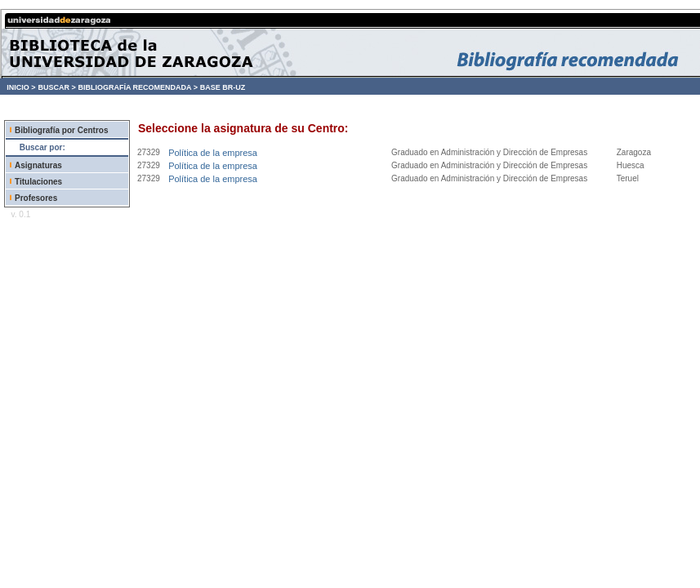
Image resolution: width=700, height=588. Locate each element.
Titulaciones (38, 182)
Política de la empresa (213, 153)
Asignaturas (38, 165)
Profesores (36, 198)
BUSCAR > (56, 87)
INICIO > (21, 87)
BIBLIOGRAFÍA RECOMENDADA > (138, 87)
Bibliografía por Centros (61, 130)
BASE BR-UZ (223, 87)
